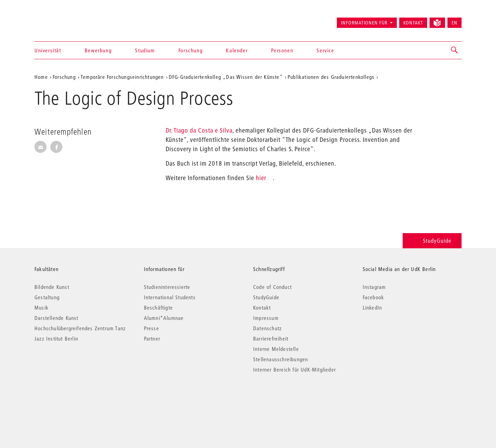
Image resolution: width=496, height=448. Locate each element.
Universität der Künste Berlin (61, 20)
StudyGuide (432, 241)
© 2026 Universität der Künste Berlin (70, 399)
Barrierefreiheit (271, 338)
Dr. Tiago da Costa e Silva (199, 130)
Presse (152, 328)
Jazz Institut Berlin (56, 338)
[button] (455, 50)
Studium (145, 50)
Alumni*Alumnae (164, 318)
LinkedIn (373, 308)
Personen (282, 50)
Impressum (266, 318)
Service (325, 50)
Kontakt (413, 23)
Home (41, 77)
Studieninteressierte (167, 287)
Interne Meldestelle (276, 349)
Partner (152, 338)
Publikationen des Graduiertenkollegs (331, 77)
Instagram (374, 287)
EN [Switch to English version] (454, 23)
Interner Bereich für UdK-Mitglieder (294, 369)
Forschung (190, 50)
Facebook (374, 297)
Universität (48, 50)
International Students (170, 297)
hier (261, 178)
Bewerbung (98, 50)
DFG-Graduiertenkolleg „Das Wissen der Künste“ (226, 77)
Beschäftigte (158, 308)
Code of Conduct (272, 287)
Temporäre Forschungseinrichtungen (122, 77)
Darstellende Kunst (56, 318)
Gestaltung (47, 297)
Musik (42, 308)
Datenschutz (267, 328)
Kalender (237, 50)
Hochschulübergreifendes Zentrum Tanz (80, 328)
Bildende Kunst (52, 287)
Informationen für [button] (364, 23)
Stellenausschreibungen (281, 359)
